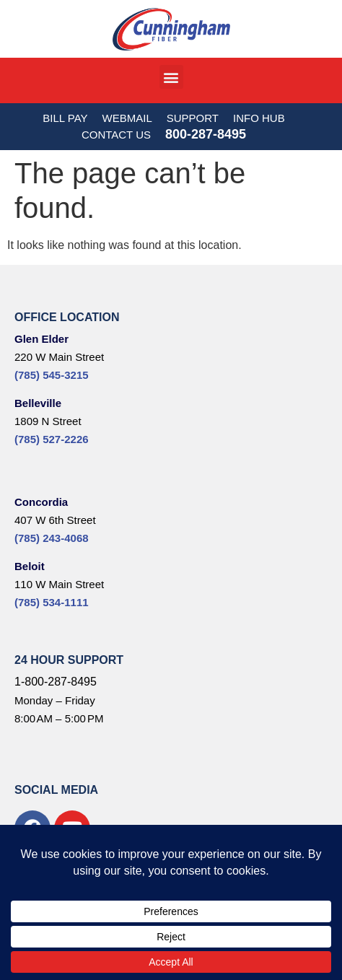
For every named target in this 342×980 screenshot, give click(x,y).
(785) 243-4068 (52, 538)
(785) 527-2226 (52, 439)
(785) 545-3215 (52, 375)
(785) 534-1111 (52, 602)
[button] (171, 77)
